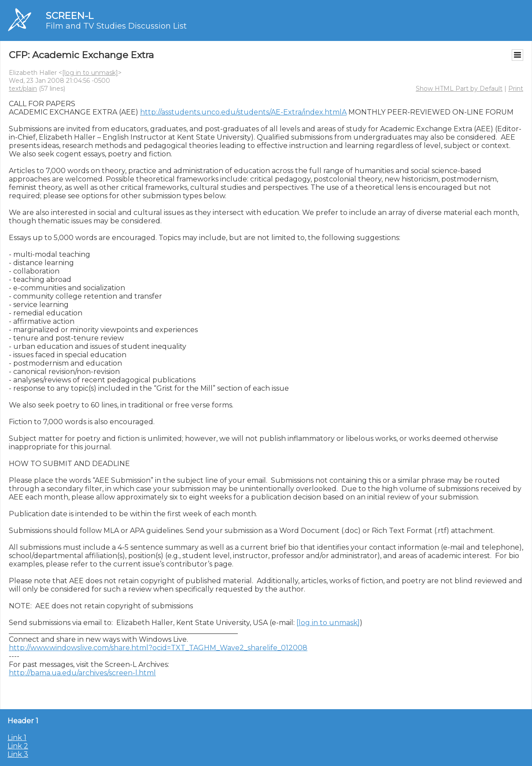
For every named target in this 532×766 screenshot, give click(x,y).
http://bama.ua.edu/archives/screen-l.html (82, 673)
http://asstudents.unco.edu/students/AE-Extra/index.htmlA (243, 112)
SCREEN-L (70, 16)
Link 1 (17, 738)
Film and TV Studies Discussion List (116, 26)
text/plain (23, 89)
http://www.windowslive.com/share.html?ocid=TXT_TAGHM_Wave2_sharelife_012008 (158, 648)
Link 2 (18, 746)
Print (516, 89)
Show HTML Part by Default (459, 89)
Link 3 (18, 754)
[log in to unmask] (90, 73)
